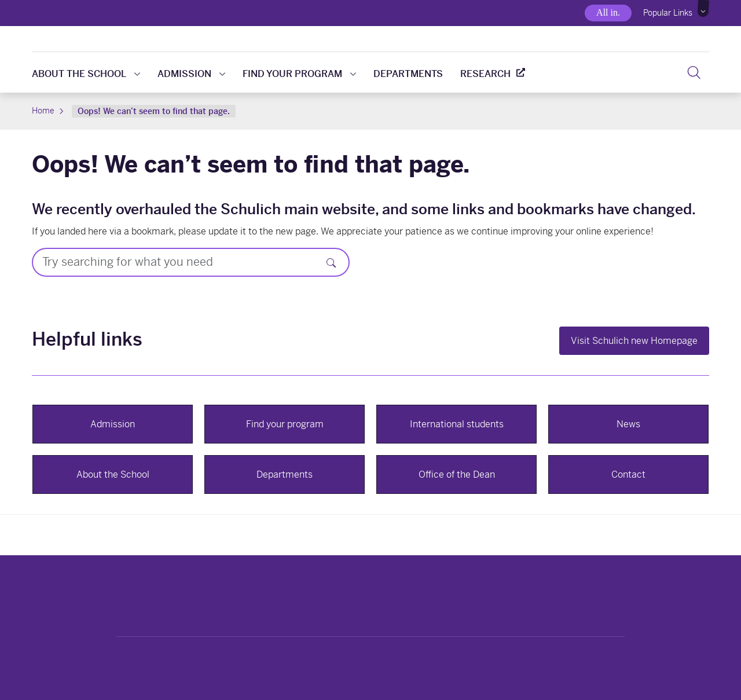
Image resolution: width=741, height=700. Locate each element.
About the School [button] (113, 474)
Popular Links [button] (668, 13)
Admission (191, 74)
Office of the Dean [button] (457, 474)
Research (485, 74)
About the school (86, 74)
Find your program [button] (285, 424)
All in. (608, 12)
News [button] (628, 424)
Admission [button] (113, 424)
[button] (704, 9)
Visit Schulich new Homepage (634, 341)
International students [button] (457, 424)
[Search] (331, 262)
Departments (408, 74)
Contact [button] (628, 474)
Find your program (299, 74)
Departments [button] (285, 474)
